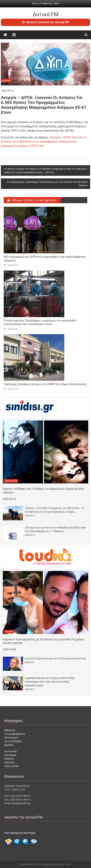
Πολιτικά (10, 762)
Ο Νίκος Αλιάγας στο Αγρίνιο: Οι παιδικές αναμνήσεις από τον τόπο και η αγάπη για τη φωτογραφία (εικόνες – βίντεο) (45, 171)
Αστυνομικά (11, 738)
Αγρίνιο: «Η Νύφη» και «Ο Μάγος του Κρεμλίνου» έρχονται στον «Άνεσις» (43, 491)
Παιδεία (9, 759)
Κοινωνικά (10, 751)
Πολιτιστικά (11, 481)
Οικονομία (10, 755)
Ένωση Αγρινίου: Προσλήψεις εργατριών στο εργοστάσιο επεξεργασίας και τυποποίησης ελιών (40, 322)
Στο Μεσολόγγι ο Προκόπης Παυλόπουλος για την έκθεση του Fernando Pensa (47, 184)
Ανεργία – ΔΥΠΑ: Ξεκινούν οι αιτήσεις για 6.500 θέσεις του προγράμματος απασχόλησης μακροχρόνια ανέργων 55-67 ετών (44, 142)
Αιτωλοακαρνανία (15, 734)
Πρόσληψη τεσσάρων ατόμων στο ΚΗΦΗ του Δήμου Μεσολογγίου (45, 384)
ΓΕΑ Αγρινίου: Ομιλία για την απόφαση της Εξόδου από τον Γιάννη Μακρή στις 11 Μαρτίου (55, 529)
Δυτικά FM (46, 14)
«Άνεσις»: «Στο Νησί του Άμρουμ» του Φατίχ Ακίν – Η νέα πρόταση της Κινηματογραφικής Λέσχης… (54, 510)
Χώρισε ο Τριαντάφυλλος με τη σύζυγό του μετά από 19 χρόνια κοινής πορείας (43, 641)
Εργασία (6, 81)
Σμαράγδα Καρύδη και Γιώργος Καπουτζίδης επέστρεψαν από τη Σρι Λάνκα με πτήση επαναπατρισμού (50, 682)
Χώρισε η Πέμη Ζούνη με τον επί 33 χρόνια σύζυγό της (55, 658)
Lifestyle (9, 632)
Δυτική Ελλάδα (13, 741)
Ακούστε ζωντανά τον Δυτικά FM (46, 22)
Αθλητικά (10, 730)
